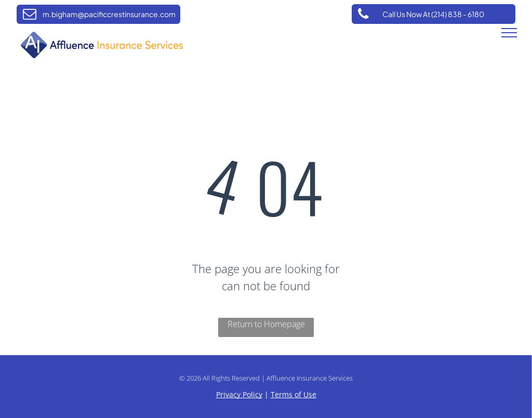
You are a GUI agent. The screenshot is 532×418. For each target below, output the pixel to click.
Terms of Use (294, 394)
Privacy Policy (239, 394)
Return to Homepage (266, 324)
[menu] (509, 33)
